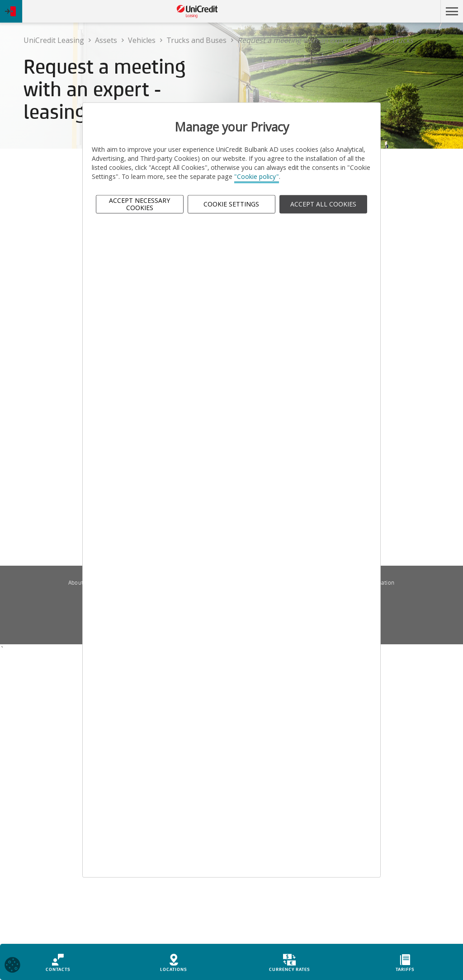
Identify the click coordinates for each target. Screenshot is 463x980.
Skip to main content (397, 11)
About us (80, 583)
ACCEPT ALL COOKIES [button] (323, 204)
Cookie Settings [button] (231, 204)
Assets (106, 40)
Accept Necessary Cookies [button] (139, 204)
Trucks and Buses (196, 40)
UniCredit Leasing (54, 40)
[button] (452, 11)
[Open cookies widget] (12, 966)
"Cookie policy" (257, 177)
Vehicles (142, 40)
